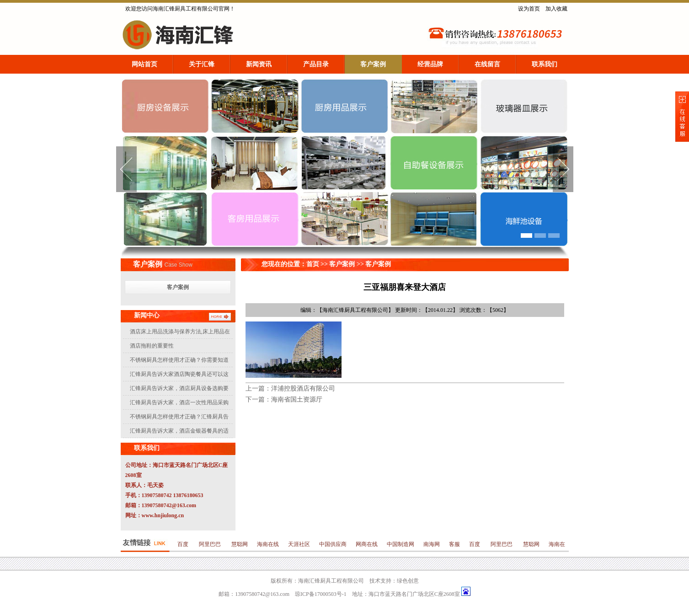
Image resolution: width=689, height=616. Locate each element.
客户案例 (373, 64)
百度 (184, 544)
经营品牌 (430, 64)
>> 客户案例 (373, 264)
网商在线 (367, 544)
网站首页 (144, 64)
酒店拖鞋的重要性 (152, 346)
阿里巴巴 (210, 544)
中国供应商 (333, 544)
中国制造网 (401, 544)
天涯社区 (299, 544)
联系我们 (545, 64)
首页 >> (318, 264)
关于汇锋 (202, 64)
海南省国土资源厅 (297, 399)
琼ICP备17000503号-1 (321, 594)
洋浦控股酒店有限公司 (303, 388)
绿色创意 (408, 581)
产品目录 (316, 64)
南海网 (432, 544)
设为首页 (529, 9)
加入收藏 (556, 9)
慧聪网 (239, 544)
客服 (454, 544)
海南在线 (268, 544)
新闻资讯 (259, 64)
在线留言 (487, 64)
